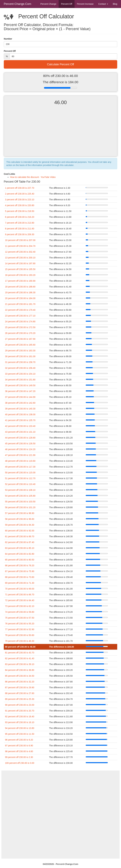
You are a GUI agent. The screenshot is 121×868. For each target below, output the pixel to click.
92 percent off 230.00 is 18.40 (20, 717)
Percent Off (67, 4)
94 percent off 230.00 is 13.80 (20, 728)
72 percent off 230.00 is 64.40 (20, 600)
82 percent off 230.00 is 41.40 (20, 658)
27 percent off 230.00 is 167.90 (20, 339)
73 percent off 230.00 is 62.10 (20, 606)
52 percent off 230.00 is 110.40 (20, 484)
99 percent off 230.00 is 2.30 (19, 757)
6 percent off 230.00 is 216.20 (20, 217)
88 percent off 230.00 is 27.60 (20, 693)
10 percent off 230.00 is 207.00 (20, 240)
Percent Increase (85, 4)
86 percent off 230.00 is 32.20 (20, 682)
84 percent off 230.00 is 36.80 (20, 670)
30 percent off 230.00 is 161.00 (20, 356)
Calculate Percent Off (61, 64)
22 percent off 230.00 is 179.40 (20, 310)
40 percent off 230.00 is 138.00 (20, 414)
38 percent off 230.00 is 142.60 (20, 403)
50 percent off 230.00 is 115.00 (20, 473)
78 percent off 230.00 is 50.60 (20, 635)
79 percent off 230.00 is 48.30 (20, 641)
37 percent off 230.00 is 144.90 (20, 397)
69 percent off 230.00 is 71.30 (20, 583)
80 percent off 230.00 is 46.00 (20, 647)
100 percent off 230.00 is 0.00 (20, 763)
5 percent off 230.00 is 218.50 (20, 211)
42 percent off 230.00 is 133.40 (20, 426)
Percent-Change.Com (17, 4)
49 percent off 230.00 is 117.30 (20, 467)
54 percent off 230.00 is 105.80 (20, 496)
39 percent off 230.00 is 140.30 (20, 409)
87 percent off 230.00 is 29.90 (20, 687)
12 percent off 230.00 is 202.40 (20, 252)
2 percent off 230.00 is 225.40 (20, 194)
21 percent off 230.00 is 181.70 (20, 304)
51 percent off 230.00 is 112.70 (20, 478)
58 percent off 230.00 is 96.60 (20, 519)
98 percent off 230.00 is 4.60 (19, 751)
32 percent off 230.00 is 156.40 (20, 368)
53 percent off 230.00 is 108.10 (20, 490)
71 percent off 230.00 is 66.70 (20, 595)
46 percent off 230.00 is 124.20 (20, 449)
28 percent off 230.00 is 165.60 (20, 345)
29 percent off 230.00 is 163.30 (20, 351)
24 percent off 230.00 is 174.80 (20, 322)
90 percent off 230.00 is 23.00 (20, 705)
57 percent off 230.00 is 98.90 (20, 513)
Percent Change (48, 4)
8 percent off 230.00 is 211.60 (20, 229)
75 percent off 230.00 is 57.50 (20, 618)
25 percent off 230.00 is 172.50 (20, 327)
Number (8, 39)
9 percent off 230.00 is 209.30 (20, 234)
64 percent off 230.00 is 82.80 (20, 554)
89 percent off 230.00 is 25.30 (20, 699)
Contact (103, 4)
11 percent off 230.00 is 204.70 (20, 246)
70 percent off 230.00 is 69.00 (20, 589)
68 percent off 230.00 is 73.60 (20, 577)
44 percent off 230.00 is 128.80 (20, 438)
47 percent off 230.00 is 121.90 (20, 455)
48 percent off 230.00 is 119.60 (20, 461)
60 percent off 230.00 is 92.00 (20, 531)
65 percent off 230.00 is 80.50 (20, 560)
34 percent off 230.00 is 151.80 (20, 380)
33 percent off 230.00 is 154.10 (20, 374)
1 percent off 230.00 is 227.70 (20, 188)
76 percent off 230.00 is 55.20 (20, 624)
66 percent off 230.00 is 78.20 (20, 565)
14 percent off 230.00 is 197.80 (20, 263)
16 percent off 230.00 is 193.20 (20, 275)
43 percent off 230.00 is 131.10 (20, 432)
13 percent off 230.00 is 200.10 (20, 258)
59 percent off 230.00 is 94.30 (20, 525)
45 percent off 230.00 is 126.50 (20, 443)
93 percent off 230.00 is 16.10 (20, 722)
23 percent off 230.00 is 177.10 (20, 316)
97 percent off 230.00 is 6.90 (19, 746)
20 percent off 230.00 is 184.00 (20, 298)
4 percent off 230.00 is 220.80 (20, 205)
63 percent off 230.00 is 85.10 (20, 548)
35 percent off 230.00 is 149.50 (20, 385)
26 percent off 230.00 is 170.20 (20, 333)
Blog (115, 4)
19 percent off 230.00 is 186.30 (20, 292)
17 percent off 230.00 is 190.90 (20, 281)
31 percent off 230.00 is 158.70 (20, 362)
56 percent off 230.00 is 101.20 (20, 507)
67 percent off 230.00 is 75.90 (20, 571)
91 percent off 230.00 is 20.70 (20, 711)
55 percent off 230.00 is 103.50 (20, 502)
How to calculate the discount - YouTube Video (33, 177)
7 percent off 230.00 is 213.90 (20, 223)
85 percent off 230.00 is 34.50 (20, 676)
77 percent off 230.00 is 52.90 (20, 629)
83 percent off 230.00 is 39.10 (20, 664)
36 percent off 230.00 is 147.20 (20, 391)
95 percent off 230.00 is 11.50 (20, 734)
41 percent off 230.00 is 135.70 (20, 420)
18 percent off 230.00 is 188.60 (20, 287)
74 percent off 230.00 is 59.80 (20, 612)
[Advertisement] (60, 133)
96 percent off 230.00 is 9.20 (19, 740)
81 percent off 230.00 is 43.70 (20, 653)
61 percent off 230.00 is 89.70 (20, 536)
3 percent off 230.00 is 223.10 (20, 200)
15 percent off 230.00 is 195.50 (20, 269)
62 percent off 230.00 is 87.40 (20, 542)
